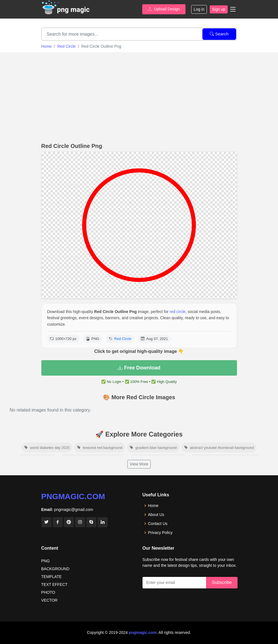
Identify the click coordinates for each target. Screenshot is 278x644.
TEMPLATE (52, 577)
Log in (199, 9)
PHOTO (48, 592)
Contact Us (158, 524)
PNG (46, 561)
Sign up (219, 9)
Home (47, 46)
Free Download (139, 368)
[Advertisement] (139, 96)
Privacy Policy (160, 533)
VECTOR (49, 600)
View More (139, 464)
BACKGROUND (55, 569)
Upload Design (164, 9)
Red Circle (66, 46)
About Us (156, 515)
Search (219, 34)
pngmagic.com (73, 496)
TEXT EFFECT (55, 584)
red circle (178, 312)
